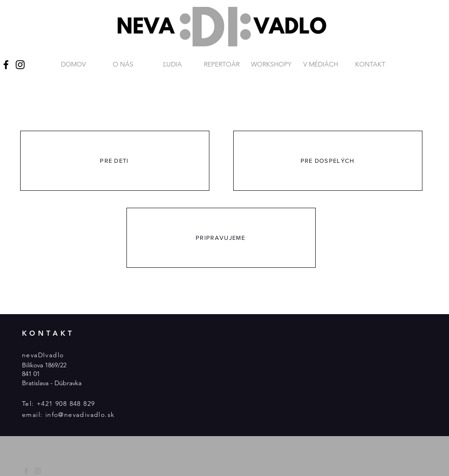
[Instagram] (20, 65)
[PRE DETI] (115, 161)
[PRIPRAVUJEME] (221, 238)
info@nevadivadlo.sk (80, 415)
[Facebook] (6, 65)
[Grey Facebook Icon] (26, 471)
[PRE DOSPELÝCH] (328, 161)
